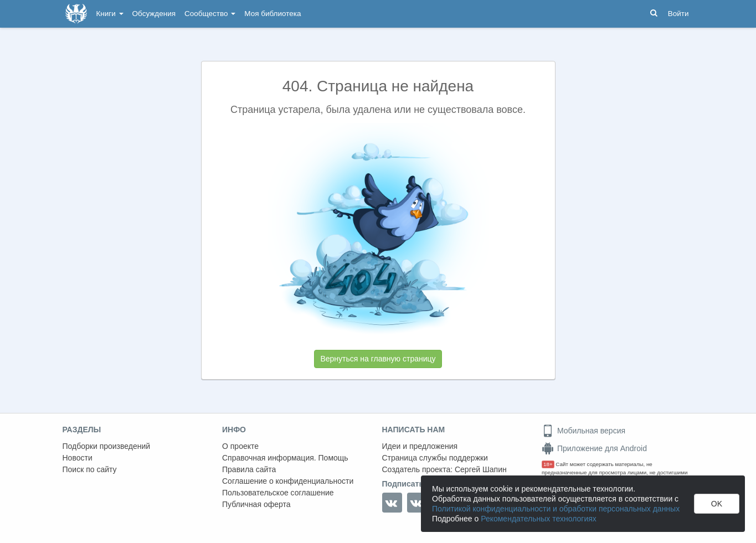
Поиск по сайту (90, 469)
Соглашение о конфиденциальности (288, 481)
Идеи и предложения (420, 446)
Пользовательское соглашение (278, 493)
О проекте (240, 446)
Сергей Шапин (481, 469)
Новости (78, 458)
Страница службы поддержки (435, 458)
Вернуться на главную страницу (378, 359)
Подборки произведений (107, 446)
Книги (110, 14)
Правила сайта (249, 469)
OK (717, 504)
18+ (548, 464)
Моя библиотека (272, 14)
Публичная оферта (256, 504)
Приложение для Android (594, 448)
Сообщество (210, 14)
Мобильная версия (583, 431)
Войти (678, 14)
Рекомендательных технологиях (539, 519)
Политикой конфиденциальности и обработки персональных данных (556, 509)
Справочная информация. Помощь (285, 458)
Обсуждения (154, 14)
